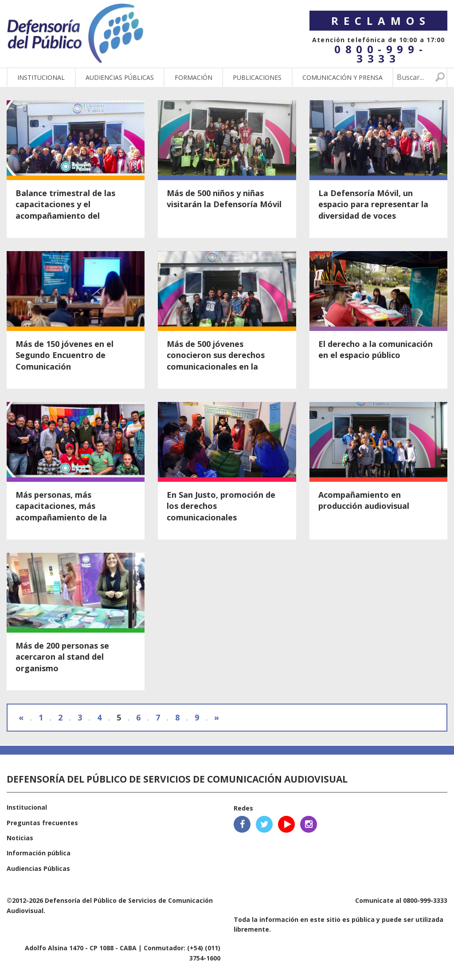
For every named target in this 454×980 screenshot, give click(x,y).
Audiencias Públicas (38, 868)
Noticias (20, 838)
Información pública (39, 853)
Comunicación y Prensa (342, 77)
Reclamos (381, 21)
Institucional (41, 77)
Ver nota (76, 169)
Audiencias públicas (120, 77)
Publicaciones (257, 77)
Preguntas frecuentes (42, 823)
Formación (194, 77)
